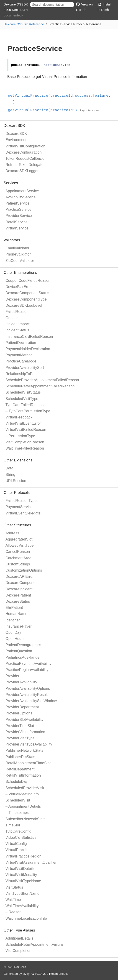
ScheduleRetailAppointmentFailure (34, 944)
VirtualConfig (16, 844)
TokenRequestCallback (25, 158)
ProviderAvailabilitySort (25, 368)
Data (9, 468)
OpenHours (15, 639)
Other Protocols (17, 493)
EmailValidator (17, 248)
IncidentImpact (18, 324)
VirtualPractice (18, 850)
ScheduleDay (17, 782)
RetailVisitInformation (23, 775)
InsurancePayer (19, 626)
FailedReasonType (21, 501)
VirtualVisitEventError (23, 423)
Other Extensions (18, 460)
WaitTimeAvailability (22, 906)
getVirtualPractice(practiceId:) (45, 110)
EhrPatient (14, 608)
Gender (12, 318)
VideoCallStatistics (21, 838)
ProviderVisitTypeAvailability (29, 744)
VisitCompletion (18, 951)
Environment (16, 140)
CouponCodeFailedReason (28, 281)
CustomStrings (18, 564)
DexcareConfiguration (24, 152)
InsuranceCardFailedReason (29, 337)
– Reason (13, 912)
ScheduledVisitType (22, 399)
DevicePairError (19, 287)
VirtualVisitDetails (20, 869)
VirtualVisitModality (21, 875)
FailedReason (17, 312)
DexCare (20, 967)
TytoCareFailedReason (25, 405)
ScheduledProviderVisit (25, 788)
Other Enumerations (20, 273)
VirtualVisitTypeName (23, 881)
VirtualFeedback (19, 417)
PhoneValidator (18, 254)
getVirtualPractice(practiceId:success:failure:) (61, 99)
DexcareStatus (18, 601)
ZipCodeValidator (20, 261)
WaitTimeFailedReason (25, 448)
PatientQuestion (19, 651)
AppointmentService (22, 191)
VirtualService (17, 228)
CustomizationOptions (24, 570)
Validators (12, 240)
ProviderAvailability (21, 682)
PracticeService (18, 209)
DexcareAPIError (20, 577)
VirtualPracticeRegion (23, 856)
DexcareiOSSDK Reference (24, 24)
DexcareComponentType (26, 299)
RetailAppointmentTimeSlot (28, 763)
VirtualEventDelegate (23, 513)
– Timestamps (17, 813)
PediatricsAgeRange (22, 657)
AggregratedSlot (19, 539)
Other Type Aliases (19, 930)
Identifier (13, 620)
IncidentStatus (17, 330)
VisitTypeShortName (22, 893)
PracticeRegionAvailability (27, 670)
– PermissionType (20, 436)
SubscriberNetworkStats (26, 819)
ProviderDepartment (22, 707)
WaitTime (13, 900)
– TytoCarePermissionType (28, 411)
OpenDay (13, 632)
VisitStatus (14, 887)
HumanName (16, 614)
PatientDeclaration (21, 343)
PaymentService (19, 507)
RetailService (17, 222)
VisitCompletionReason (25, 442)
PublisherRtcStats (20, 757)
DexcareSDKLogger (22, 171)
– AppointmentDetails (23, 806)
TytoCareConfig (18, 831)
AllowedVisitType (20, 545)
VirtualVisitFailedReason (26, 430)
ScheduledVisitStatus (23, 392)
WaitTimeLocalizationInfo (26, 918)
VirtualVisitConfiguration (25, 146)
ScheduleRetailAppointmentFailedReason (40, 386)
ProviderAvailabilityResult (27, 695)
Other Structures (17, 525)
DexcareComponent (22, 583)
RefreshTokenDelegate (24, 165)
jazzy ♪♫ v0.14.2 (34, 974)
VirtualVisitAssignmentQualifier (31, 862)
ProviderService (19, 216)
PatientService (18, 203)
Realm (54, 974)
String (10, 475)
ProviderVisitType (20, 738)
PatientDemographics (23, 645)
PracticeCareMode (21, 361)
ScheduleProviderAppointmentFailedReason (42, 380)
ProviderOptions (19, 713)
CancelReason (18, 552)
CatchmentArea (18, 558)
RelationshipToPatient (24, 374)
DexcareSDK (14, 126)
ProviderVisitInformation (25, 732)
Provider (12, 676)
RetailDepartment (20, 769)
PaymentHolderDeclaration (28, 349)
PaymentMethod (19, 355)
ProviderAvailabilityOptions (28, 688)
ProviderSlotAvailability (24, 720)
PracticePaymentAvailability (28, 664)
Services (11, 183)
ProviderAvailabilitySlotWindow (31, 701)
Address (12, 533)
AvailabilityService (21, 197)
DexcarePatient (18, 595)
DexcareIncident (19, 589)
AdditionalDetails (19, 938)
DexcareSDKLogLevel (24, 305)
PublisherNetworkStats (24, 750)
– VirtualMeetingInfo (22, 794)
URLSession (16, 481)
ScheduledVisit (18, 800)
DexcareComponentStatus (27, 293)
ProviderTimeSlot (20, 726)
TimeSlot (13, 825)
